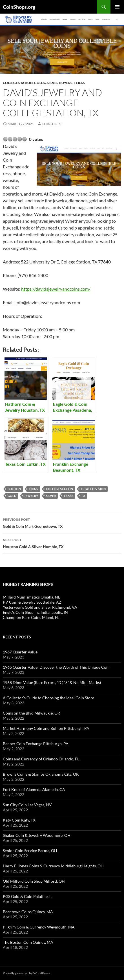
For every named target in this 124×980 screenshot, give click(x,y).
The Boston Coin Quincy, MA (28, 942)
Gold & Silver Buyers (53, 83)
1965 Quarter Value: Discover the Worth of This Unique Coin (56, 667)
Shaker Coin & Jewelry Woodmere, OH (37, 835)
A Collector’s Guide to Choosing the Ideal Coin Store (48, 698)
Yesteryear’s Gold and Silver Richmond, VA (40, 607)
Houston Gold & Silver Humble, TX (62, 543)
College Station (18, 83)
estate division (93, 489)
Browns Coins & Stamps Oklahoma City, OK (41, 774)
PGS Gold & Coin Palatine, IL (28, 896)
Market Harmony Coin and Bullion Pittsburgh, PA (46, 728)
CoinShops (51, 124)
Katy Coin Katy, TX (19, 820)
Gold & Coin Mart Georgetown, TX (62, 522)
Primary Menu (117, 7)
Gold (12, 496)
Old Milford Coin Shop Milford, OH (34, 881)
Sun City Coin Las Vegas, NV (27, 805)
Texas (79, 83)
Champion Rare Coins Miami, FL (31, 617)
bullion (14, 489)
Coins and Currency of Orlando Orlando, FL (41, 759)
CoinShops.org (19, 7)
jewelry (31, 496)
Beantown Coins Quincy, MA (28, 912)
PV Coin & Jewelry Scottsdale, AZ (32, 602)
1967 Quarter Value (20, 652)
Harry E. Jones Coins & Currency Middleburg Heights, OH (53, 866)
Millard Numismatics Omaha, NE (32, 597)
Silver (51, 496)
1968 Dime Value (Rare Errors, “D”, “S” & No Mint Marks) (52, 682)
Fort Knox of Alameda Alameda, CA (34, 789)
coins (33, 489)
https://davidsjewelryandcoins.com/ (56, 289)
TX (83, 496)
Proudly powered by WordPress (26, 973)
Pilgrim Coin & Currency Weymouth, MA (39, 927)
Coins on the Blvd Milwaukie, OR (31, 713)
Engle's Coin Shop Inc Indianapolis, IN (35, 612)
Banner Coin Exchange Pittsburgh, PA (36, 744)
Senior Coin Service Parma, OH (30, 851)
